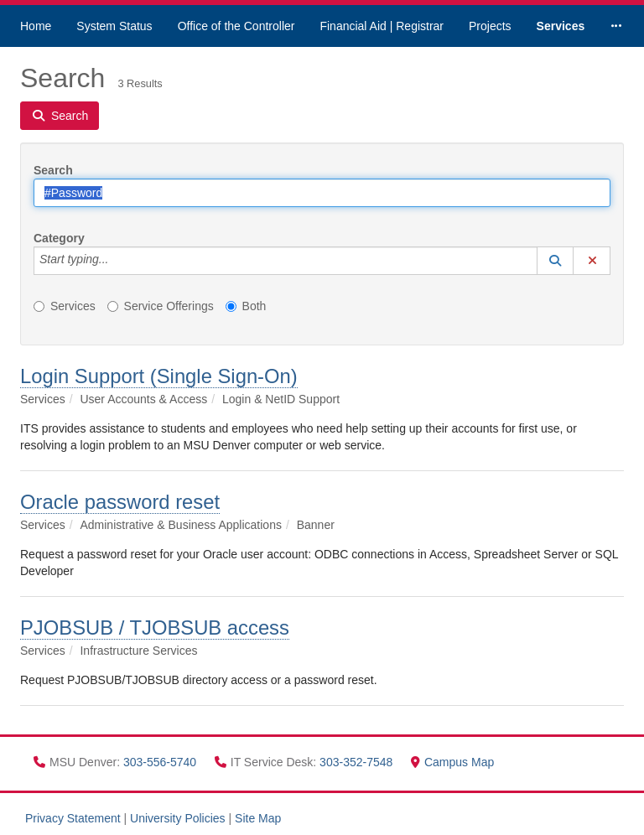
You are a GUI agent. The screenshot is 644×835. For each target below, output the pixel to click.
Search (53, 170)
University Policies (178, 818)
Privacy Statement (73, 818)
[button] (555, 261)
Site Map (258, 818)
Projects (490, 26)
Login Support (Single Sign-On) (159, 376)
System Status (114, 26)
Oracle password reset (120, 502)
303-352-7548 (358, 762)
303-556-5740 (161, 762)
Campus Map (452, 762)
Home (36, 26)
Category (59, 238)
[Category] (117, 261)
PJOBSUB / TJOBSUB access (155, 628)
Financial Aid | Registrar (382, 26)
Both (246, 306)
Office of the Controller (236, 26)
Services (561, 26)
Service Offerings (161, 306)
